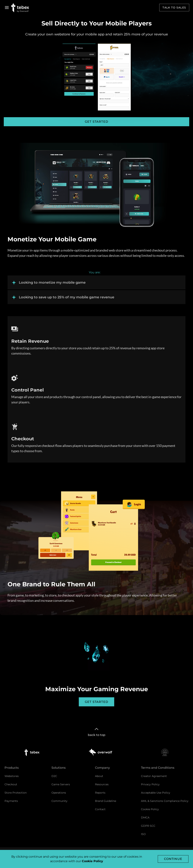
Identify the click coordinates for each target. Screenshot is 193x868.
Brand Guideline (106, 801)
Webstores (12, 776)
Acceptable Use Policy (156, 793)
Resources (102, 784)
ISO (143, 834)
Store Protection (16, 793)
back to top (97, 732)
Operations (59, 793)
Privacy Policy (150, 784)
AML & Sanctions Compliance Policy (165, 801)
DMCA (145, 818)
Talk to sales (174, 8)
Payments (11, 801)
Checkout (11, 784)
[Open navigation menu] (7, 8)
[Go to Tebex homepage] (20, 8)
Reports (100, 793)
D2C (54, 776)
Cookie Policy (150, 809)
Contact (100, 809)
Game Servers (61, 784)
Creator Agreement (154, 776)
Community (59, 801)
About (99, 776)
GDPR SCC (148, 826)
